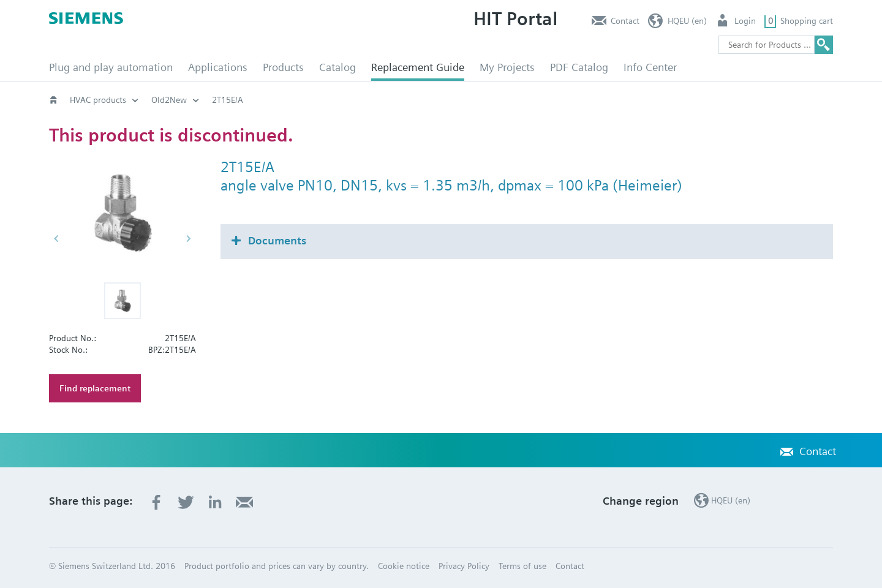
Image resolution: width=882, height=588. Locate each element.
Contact (625, 21)
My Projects (507, 67)
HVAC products (98, 100)
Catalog (337, 67)
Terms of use (522, 566)
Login (745, 21)
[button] (123, 301)
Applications (218, 67)
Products (283, 67)
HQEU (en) (687, 21)
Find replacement (95, 388)
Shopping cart (807, 21)
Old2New (169, 100)
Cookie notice (404, 566)
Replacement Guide (418, 67)
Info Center (650, 67)
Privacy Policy (464, 566)
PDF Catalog (579, 67)
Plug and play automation (111, 67)
